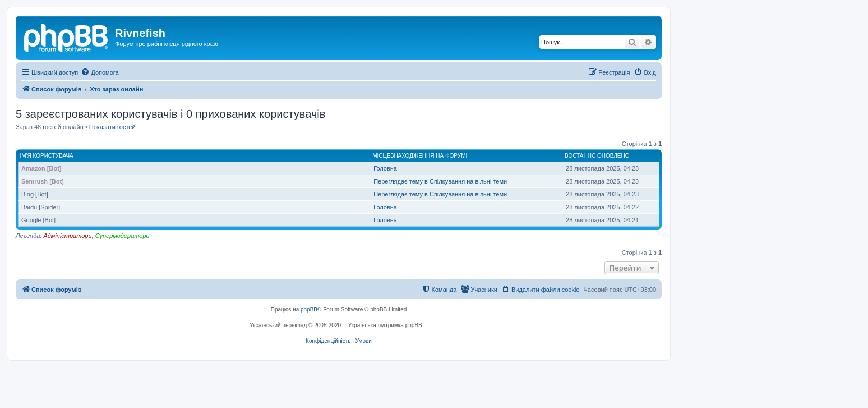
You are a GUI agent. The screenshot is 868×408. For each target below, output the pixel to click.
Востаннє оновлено (597, 156)
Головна (385, 168)
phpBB (309, 310)
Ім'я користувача (47, 156)
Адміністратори (67, 236)
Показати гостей (112, 127)
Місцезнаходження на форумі (420, 156)
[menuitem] (100, 72)
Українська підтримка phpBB (385, 325)
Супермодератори (123, 236)
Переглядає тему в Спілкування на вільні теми (440, 181)
